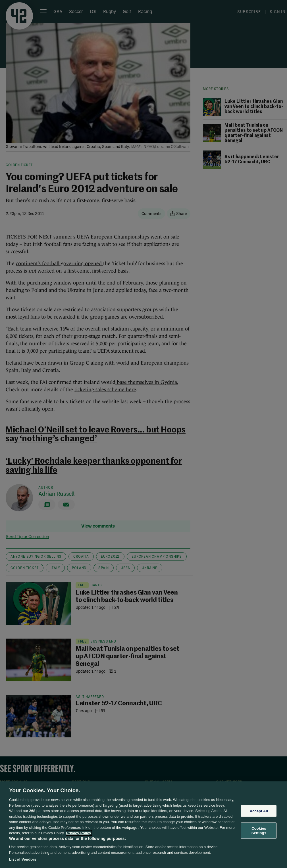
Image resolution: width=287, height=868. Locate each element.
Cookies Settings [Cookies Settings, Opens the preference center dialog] (259, 831)
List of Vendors (23, 859)
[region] (143, 825)
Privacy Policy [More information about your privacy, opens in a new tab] (79, 833)
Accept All (259, 811)
